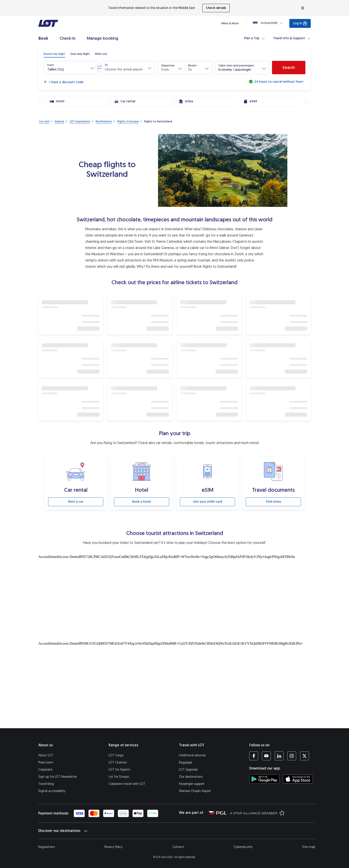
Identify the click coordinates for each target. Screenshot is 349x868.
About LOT (46, 755)
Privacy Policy (114, 847)
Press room (46, 762)
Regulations (47, 847)
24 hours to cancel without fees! (278, 82)
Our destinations (191, 777)
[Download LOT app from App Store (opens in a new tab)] (298, 779)
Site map (309, 847)
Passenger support (192, 784)
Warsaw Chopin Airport (195, 791)
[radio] (54, 54)
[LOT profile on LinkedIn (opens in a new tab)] (279, 756)
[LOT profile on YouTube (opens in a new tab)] (266, 756)
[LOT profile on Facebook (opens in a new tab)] (254, 756)
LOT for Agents (119, 770)
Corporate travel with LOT (127, 784)
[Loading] (269, 23)
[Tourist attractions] (174, 597)
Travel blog (46, 784)
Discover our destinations (63, 831)
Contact (178, 847)
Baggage (186, 762)
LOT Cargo (116, 755)
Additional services (192, 755)
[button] (71, 68)
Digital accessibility (52, 791)
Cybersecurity (243, 847)
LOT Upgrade (188, 770)
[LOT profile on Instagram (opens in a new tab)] (292, 756)
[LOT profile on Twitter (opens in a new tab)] (304, 756)
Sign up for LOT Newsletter (58, 777)
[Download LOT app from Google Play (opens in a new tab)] (264, 779)
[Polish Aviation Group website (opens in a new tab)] (218, 813)
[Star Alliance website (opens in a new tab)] (258, 813)
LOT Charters (118, 762)
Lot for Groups (119, 777)
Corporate (45, 770)
